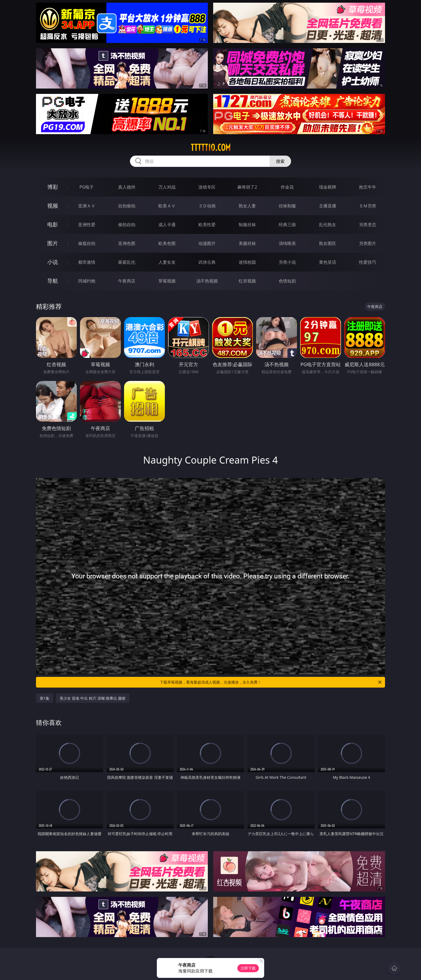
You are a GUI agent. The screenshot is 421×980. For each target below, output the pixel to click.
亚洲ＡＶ (87, 206)
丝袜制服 (287, 206)
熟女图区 (328, 243)
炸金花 (287, 187)
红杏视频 (247, 281)
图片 (53, 243)
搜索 (280, 161)
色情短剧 (287, 281)
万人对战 (167, 187)
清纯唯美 (287, 243)
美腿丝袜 (247, 243)
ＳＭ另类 (368, 206)
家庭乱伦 (127, 262)
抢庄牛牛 (368, 187)
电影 (53, 224)
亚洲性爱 (87, 225)
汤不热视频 (207, 281)
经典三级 (287, 225)
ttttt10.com (211, 148)
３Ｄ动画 (207, 206)
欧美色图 (167, 243)
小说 (53, 262)
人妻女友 (167, 262)
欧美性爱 (207, 225)
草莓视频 (167, 281)
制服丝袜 (247, 225)
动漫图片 (207, 243)
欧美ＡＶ (167, 206)
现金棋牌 (328, 187)
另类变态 (368, 225)
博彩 (53, 187)
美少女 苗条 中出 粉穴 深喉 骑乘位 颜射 (93, 698)
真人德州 (127, 187)
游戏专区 (207, 187)
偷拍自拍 (127, 225)
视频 (53, 206)
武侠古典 (207, 262)
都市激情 (87, 262)
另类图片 (368, 243)
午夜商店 (127, 281)
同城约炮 (87, 281)
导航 (53, 281)
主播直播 (328, 206)
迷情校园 (247, 262)
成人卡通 (167, 225)
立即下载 (248, 968)
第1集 (45, 698)
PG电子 (87, 187)
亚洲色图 (127, 243)
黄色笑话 (328, 262)
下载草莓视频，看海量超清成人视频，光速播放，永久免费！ (271, 682)
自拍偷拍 (127, 206)
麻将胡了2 (247, 187)
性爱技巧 (368, 262)
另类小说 (287, 262)
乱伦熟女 (328, 225)
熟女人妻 (247, 206)
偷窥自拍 (87, 243)
